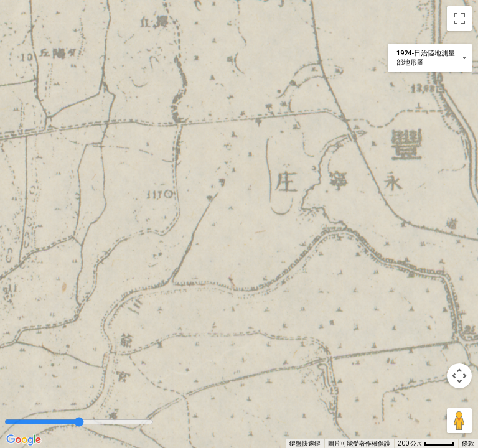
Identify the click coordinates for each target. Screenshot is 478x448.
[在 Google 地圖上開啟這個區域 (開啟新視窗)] (24, 440)
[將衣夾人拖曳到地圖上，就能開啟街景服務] (459, 421)
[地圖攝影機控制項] (459, 376)
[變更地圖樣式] (430, 58)
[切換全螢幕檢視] (459, 19)
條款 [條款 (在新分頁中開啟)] (468, 443)
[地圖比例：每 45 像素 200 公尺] (426, 444)
